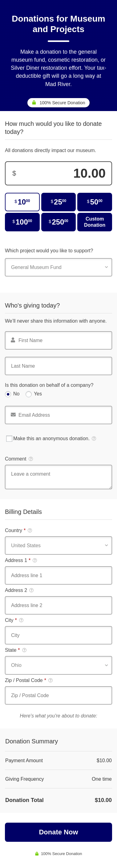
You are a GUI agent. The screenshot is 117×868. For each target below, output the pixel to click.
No (16, 394)
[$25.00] (59, 202)
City (14, 620)
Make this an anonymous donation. (51, 439)
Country (18, 531)
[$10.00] (22, 202)
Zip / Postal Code (29, 680)
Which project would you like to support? (49, 251)
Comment (19, 459)
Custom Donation (95, 222)
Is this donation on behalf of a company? (49, 385)
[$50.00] (95, 202)
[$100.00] (22, 222)
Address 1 (21, 560)
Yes (38, 394)
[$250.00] (59, 222)
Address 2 (19, 590)
